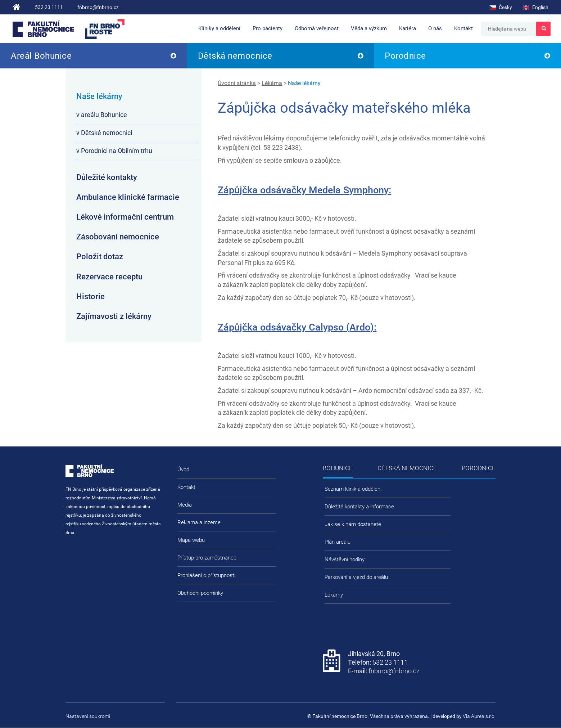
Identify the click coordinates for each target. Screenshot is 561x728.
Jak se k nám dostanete (353, 524)
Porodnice (405, 56)
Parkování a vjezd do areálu (356, 577)
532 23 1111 (49, 7)
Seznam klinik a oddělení (353, 489)
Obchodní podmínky (200, 593)
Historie (91, 296)
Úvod (183, 469)
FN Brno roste (105, 29)
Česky (501, 7)
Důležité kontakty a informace (359, 507)
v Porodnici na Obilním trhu (114, 151)
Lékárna (272, 83)
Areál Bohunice (41, 56)
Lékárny (334, 595)
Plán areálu (338, 542)
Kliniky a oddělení (219, 28)
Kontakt (463, 28)
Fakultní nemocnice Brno (43, 29)
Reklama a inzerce (199, 522)
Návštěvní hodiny (345, 560)
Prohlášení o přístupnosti (206, 575)
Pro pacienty (268, 28)
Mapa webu (191, 540)
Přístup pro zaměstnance (207, 558)
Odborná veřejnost (317, 28)
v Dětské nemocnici (104, 133)
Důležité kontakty (107, 177)
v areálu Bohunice (102, 115)
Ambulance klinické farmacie (128, 197)
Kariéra (408, 28)
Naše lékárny (304, 83)
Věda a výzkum (369, 28)
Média (185, 505)
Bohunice (338, 468)
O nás (435, 28)
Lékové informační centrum (125, 217)
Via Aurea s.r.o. (479, 716)
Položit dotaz (100, 257)
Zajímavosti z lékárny (114, 316)
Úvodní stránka (237, 83)
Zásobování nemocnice (118, 237)
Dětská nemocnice (235, 56)
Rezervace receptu (109, 277)
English (536, 7)
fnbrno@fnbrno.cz (98, 7)
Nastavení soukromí (88, 716)
